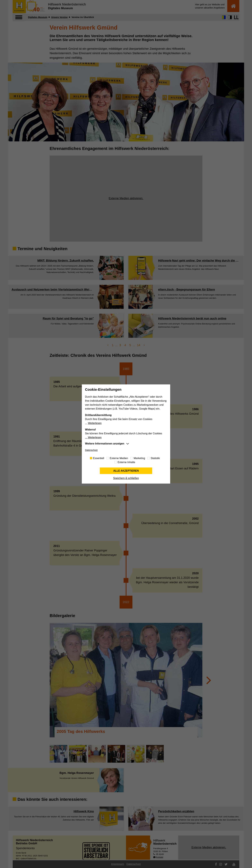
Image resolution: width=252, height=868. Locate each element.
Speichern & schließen (126, 478)
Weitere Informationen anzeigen (105, 444)
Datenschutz (91, 450)
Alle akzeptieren (126, 471)
